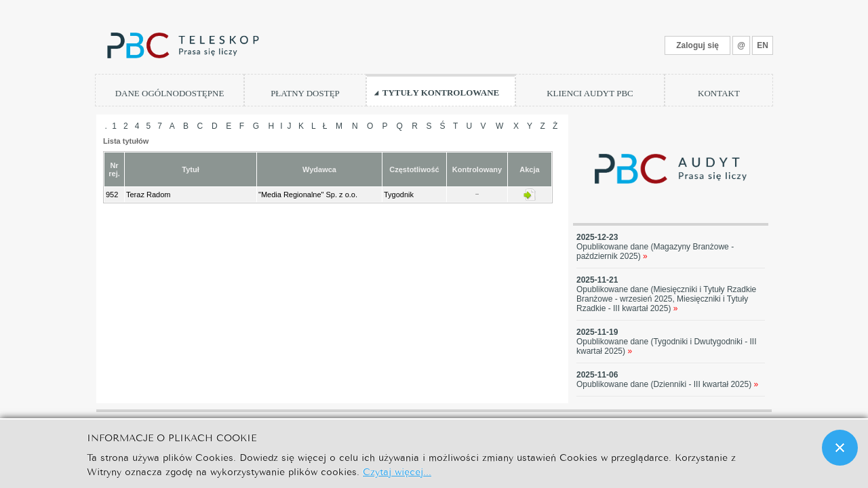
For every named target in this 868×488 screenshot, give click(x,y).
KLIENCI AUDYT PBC (590, 93)
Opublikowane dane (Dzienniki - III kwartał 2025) (667, 384)
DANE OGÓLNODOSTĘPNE (170, 93)
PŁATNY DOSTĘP (305, 93)
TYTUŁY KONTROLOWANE (441, 93)
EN (763, 45)
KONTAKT (719, 93)
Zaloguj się (697, 45)
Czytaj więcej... (397, 471)
